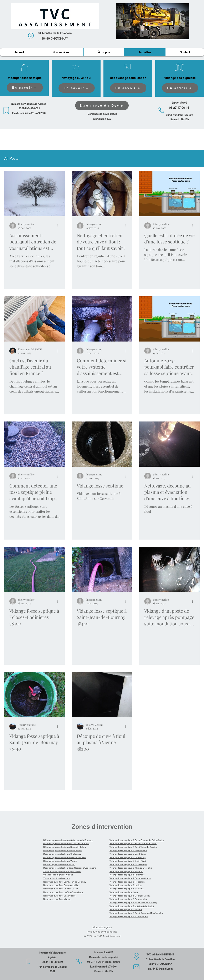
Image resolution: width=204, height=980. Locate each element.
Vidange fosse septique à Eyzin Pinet (128, 861)
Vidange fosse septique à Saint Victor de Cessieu (133, 847)
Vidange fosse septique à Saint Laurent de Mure (133, 843)
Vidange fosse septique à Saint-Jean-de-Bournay (133, 903)
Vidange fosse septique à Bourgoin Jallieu (130, 896)
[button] (61, 52)
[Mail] (136, 967)
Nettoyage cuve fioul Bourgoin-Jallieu (61, 885)
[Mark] (6, 110)
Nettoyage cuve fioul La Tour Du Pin (61, 889)
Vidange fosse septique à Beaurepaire (128, 899)
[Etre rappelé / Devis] (102, 105)
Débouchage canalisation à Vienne (60, 861)
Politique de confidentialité (102, 932)
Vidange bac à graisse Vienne (58, 875)
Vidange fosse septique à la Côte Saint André (132, 906)
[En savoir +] (25, 88)
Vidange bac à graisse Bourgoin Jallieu (62, 871)
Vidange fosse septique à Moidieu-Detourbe (131, 868)
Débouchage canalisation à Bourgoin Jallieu (65, 847)
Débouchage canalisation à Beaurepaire (63, 851)
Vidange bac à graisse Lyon (57, 878)
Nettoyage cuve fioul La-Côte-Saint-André (63, 892)
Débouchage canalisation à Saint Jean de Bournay (68, 840)
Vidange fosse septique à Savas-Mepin (128, 864)
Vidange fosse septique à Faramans (127, 875)
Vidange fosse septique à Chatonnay (127, 857)
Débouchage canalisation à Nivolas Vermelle (65, 857)
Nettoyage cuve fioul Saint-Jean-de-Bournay (65, 882)
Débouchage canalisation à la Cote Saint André (66, 843)
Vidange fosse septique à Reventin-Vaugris (130, 878)
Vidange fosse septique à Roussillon (127, 882)
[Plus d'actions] (59, 226)
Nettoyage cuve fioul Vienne (57, 899)
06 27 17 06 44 (179, 108)
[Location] (31, 36)
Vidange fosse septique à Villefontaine (128, 851)
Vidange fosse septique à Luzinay (126, 885)
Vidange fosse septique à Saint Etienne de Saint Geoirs (137, 840)
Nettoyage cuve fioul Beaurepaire (59, 896)
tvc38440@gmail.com (160, 969)
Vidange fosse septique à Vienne (126, 910)
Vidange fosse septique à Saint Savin (128, 854)
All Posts (11, 158)
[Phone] (161, 110)
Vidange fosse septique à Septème (127, 889)
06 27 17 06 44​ (96, 962)
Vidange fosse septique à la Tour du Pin (129, 917)
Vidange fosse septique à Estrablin (126, 871)
